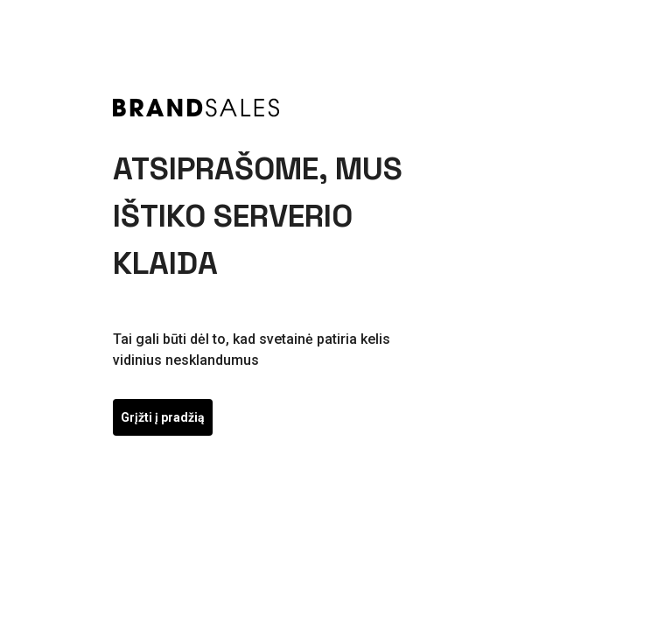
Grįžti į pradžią (163, 417)
